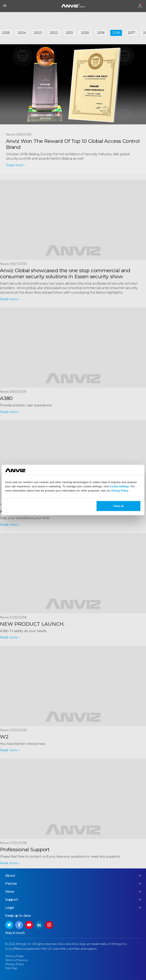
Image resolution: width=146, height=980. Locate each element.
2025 (6, 33)
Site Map (11, 968)
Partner (11, 884)
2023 (38, 33)
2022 (54, 33)
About (10, 876)
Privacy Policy (120, 490)
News (10, 892)
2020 (85, 33)
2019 (101, 33)
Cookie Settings (119, 486)
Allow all (118, 506)
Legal (10, 908)
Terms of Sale (14, 956)
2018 (116, 33)
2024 (22, 33)
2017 (131, 33)
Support (12, 900)
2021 (69, 33)
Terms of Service (16, 960)
